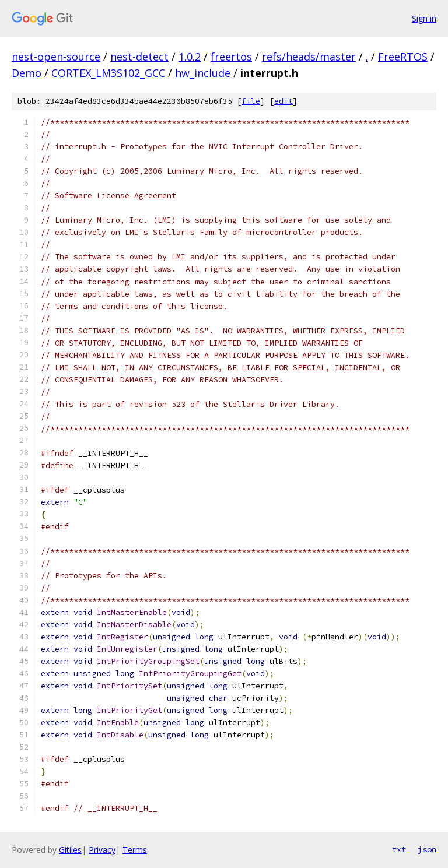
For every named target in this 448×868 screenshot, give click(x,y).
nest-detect (139, 57)
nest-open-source (56, 57)
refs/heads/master (309, 57)
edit (283, 101)
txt (399, 849)
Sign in (424, 18)
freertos (231, 57)
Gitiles (70, 850)
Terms (135, 850)
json (427, 849)
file (251, 101)
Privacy (102, 850)
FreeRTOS (403, 57)
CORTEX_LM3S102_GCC (108, 73)
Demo (27, 73)
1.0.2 (190, 57)
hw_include (203, 73)
